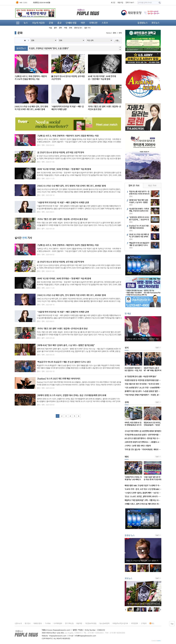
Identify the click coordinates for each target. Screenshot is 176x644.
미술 (50, 28)
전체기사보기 (130, 2)
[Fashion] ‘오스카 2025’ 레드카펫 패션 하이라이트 (59, 379)
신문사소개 (18, 623)
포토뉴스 (155, 23)
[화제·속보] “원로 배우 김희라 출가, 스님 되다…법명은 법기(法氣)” (66, 345)
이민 (83, 23)
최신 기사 (152, 186)
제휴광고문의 (38, 623)
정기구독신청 (69, 623)
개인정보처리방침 (91, 623)
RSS (152, 623)
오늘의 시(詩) (38, 23)
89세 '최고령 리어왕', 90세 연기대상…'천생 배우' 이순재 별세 (64, 169)
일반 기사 (87, 28)
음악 (55, 28)
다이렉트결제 (58, 623)
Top (172, 624)
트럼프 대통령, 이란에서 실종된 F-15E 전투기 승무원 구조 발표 (56, 48)
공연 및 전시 (78, 28)
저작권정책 (134, 623)
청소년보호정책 (104, 623)
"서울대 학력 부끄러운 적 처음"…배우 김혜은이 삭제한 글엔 (63, 202)
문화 (51, 23)
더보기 (157, 348)
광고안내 (27, 623)
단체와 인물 (71, 23)
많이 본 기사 (134, 186)
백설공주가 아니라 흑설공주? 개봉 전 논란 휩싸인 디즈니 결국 (64, 362)
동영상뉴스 (143, 23)
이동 (117, 40)
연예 (70, 28)
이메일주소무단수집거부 (120, 623)
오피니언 (93, 23)
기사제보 (48, 623)
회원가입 (120, 2)
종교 (59, 23)
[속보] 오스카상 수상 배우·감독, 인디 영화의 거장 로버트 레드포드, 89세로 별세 (72, 186)
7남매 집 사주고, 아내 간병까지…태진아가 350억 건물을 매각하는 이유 (68, 136)
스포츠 (105, 23)
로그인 (113, 2)
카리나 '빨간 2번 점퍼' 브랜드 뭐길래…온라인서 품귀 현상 (62, 219)
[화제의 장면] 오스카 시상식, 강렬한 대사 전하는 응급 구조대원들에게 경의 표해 (72, 395)
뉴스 (26, 23)
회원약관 (79, 623)
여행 (65, 28)
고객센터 (144, 623)
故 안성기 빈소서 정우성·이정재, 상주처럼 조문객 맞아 (61, 152)
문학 (60, 28)
